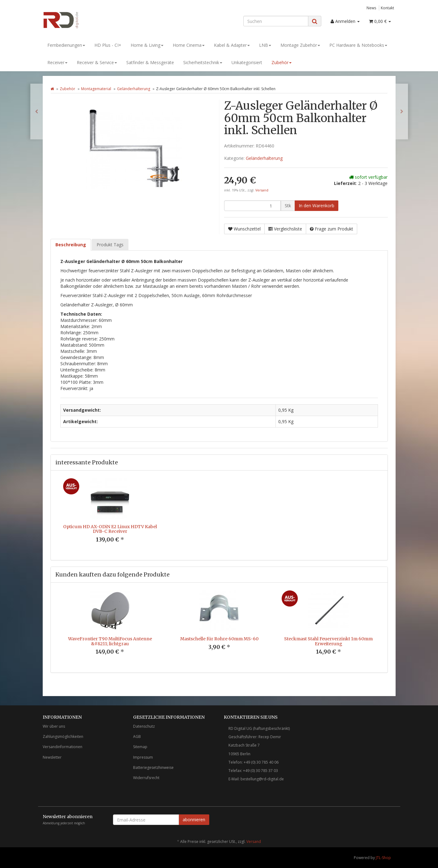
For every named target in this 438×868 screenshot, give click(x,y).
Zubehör (282, 62)
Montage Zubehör (300, 45)
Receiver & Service (97, 62)
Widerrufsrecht (146, 778)
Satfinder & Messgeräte (150, 62)
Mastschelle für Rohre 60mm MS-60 (219, 639)
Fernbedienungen (66, 45)
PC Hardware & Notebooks (358, 45)
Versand (262, 190)
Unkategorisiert (247, 62)
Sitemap (140, 747)
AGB (137, 736)
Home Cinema (189, 45)
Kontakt (387, 8)
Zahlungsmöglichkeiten (63, 736)
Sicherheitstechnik (203, 62)
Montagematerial (96, 89)
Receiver (57, 62)
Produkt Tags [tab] (110, 245)
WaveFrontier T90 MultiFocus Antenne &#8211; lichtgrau (110, 641)
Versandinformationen (63, 747)
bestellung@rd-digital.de (262, 779)
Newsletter (52, 757)
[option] (110, 515)
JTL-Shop (383, 858)
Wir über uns (54, 726)
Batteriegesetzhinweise (153, 767)
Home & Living (147, 45)
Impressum (143, 757)
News (371, 8)
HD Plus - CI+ (108, 45)
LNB (265, 45)
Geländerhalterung (134, 89)
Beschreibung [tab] (71, 245)
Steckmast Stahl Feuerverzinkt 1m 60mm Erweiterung (328, 641)
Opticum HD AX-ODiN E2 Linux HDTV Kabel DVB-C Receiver (110, 529)
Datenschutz (144, 726)
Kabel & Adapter (232, 45)
